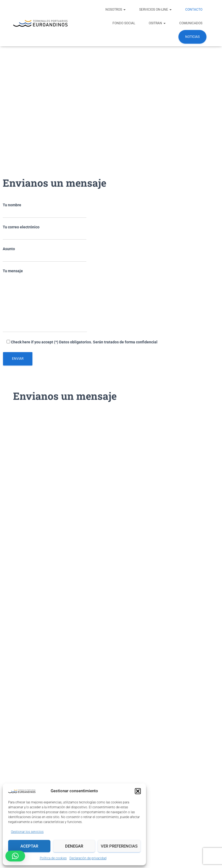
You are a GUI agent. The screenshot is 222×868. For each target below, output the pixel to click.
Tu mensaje (45, 300)
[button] (138, 791)
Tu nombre (45, 210)
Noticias (192, 37)
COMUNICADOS (191, 23)
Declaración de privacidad (88, 858)
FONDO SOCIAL (124, 23)
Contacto (194, 10)
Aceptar (29, 846)
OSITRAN (157, 23)
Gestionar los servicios (27, 832)
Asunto (45, 254)
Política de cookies (53, 858)
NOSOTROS (115, 10)
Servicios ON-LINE (155, 10)
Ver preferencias (119, 846)
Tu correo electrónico (45, 232)
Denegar (74, 846)
